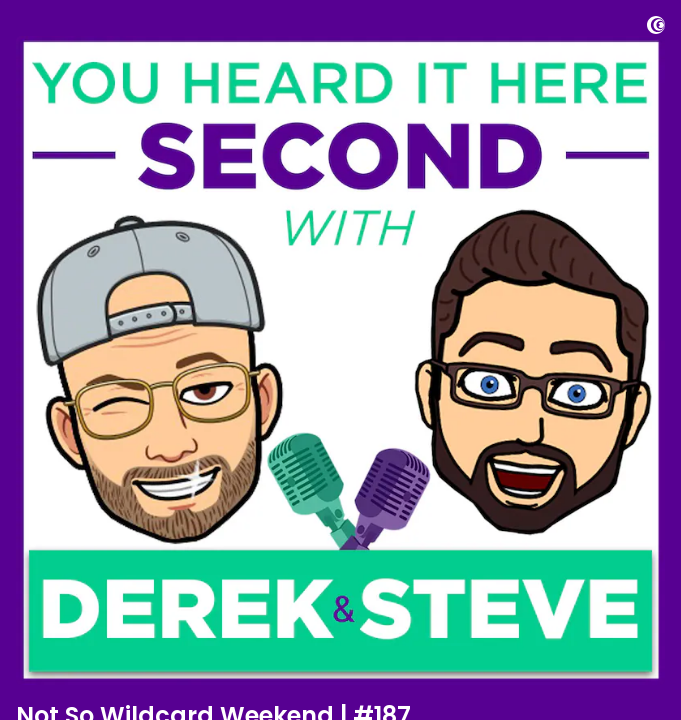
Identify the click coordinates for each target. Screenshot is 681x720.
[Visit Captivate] (656, 28)
